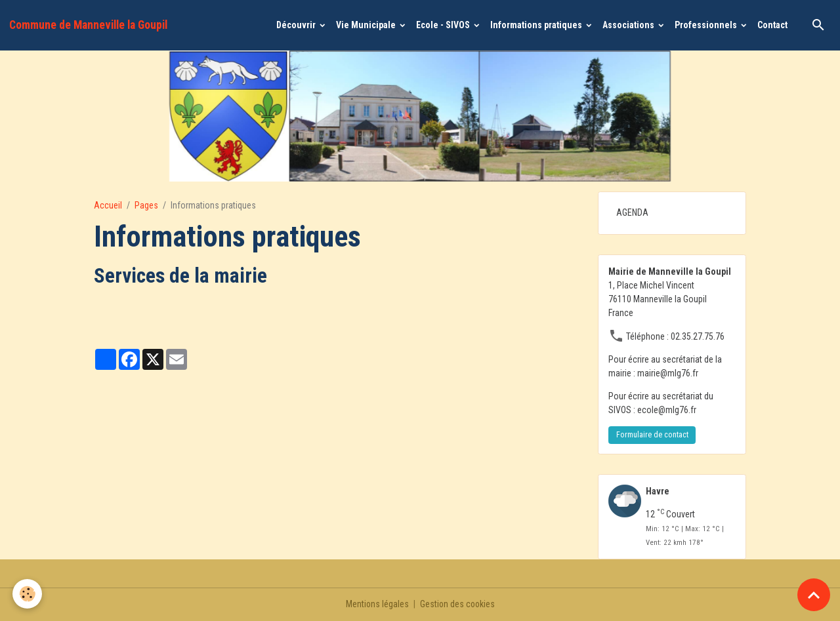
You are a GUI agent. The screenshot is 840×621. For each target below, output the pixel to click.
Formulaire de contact (652, 435)
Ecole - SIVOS (444, 25)
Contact (772, 25)
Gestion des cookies (458, 604)
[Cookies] (28, 594)
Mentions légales (376, 604)
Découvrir (297, 25)
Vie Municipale (367, 25)
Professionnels (707, 25)
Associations (629, 25)
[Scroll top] (814, 595)
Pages (146, 205)
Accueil (108, 205)
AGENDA (632, 212)
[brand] (88, 25)
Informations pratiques (537, 25)
